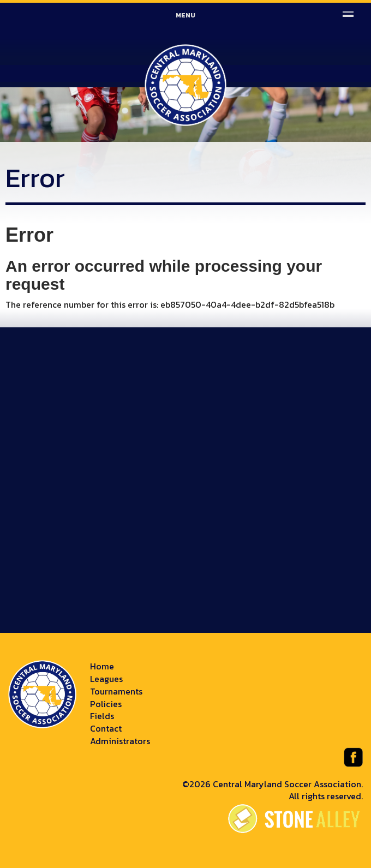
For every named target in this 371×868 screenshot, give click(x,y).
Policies (106, 704)
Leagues (106, 679)
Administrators (120, 741)
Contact (106, 728)
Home (102, 666)
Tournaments (116, 691)
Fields (102, 716)
